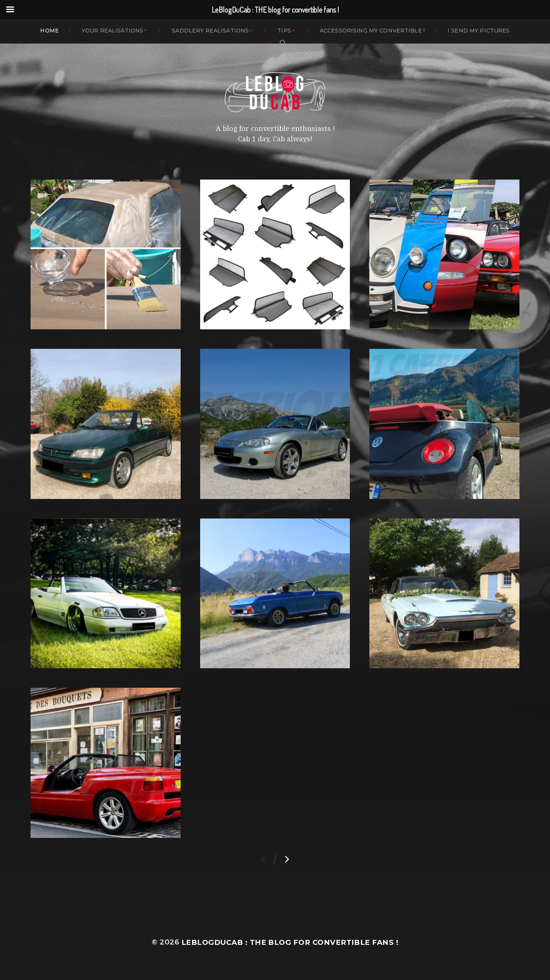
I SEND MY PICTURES (479, 31)
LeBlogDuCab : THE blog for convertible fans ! (290, 942)
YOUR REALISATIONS (112, 31)
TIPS (284, 31)
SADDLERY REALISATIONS (210, 31)
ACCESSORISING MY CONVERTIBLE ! (372, 31)
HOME (49, 31)
